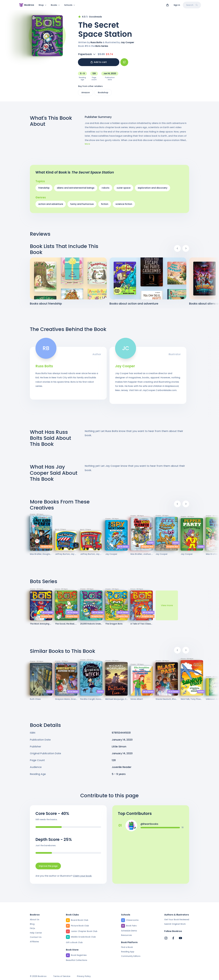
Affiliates (34, 942)
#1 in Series (123, 548)
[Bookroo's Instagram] (166, 938)
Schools (70, 5)
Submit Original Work (175, 924)
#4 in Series (123, 614)
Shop (42, 5)
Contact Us (36, 937)
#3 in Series (98, 614)
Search (192, 5)
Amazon (86, 94)
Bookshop (103, 94)
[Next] (186, 250)
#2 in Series (73, 614)
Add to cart (99, 64)
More (87, 146)
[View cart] (167, 5)
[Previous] (177, 250)
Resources (126, 935)
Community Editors (131, 956)
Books (55, 5)
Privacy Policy (84, 976)
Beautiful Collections (77, 960)
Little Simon (119, 748)
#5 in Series (148, 614)
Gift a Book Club (74, 943)
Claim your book (82, 878)
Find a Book (127, 947)
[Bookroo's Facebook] (173, 938)
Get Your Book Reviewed (177, 920)
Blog (32, 924)
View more (167, 607)
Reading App (128, 952)
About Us (35, 920)
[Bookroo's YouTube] (180, 938)
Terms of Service (62, 976)
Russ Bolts (96, 44)
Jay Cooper (127, 44)
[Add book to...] (124, 64)
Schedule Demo (129, 931)
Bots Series (102, 48)
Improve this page (48, 868)
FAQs (32, 928)
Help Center (36, 933)
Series (151, 544)
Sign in (177, 5)
